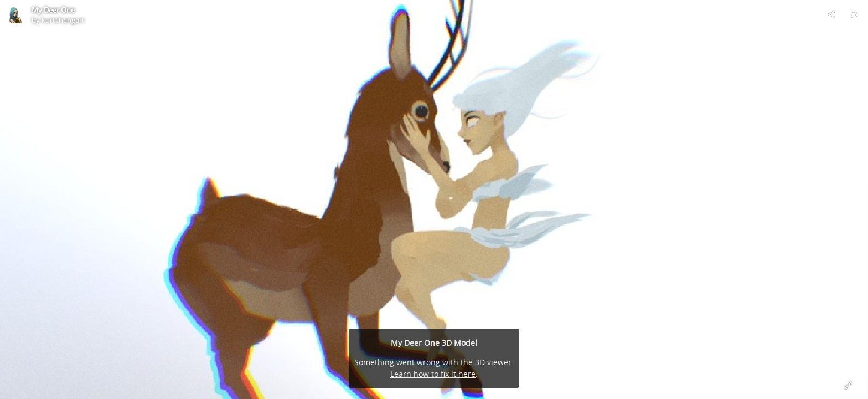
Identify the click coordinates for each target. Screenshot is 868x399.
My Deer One (53, 10)
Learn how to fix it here (433, 374)
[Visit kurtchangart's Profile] (14, 14)
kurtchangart (63, 20)
